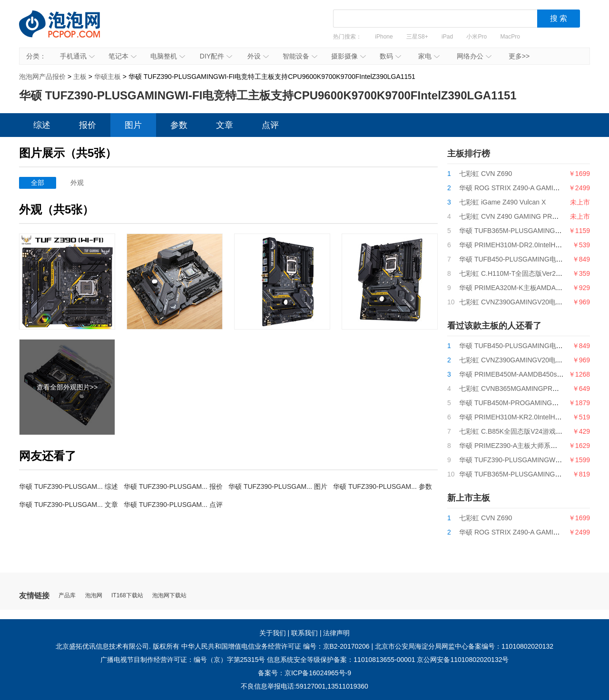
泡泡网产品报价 (69, 31)
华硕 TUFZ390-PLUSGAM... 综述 (69, 486)
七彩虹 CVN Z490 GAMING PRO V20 (515, 216)
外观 (77, 183)
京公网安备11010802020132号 (463, 660)
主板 (80, 77)
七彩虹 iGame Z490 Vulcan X (502, 202)
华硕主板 (108, 77)
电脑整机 (168, 56)
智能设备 (300, 56)
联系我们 (304, 633)
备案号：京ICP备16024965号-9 (304, 673)
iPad (447, 37)
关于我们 (273, 633)
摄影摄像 (349, 56)
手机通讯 (77, 56)
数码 (390, 56)
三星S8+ (417, 37)
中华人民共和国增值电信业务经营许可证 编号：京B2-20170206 (275, 646)
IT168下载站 (127, 596)
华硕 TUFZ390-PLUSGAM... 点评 (173, 505)
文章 (225, 125)
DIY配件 (216, 56)
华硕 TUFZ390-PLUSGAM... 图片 (278, 486)
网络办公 (474, 56)
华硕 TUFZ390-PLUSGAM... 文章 (69, 505)
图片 (133, 125)
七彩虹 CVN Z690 (486, 174)
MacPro (510, 37)
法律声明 (336, 633)
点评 (270, 125)
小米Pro (476, 37)
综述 (42, 125)
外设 (258, 56)
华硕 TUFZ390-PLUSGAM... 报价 (173, 486)
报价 (88, 125)
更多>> (519, 56)
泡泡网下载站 (169, 596)
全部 (38, 183)
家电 (429, 56)
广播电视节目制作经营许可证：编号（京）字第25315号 (183, 660)
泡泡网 (94, 596)
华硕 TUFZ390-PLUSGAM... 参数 (383, 486)
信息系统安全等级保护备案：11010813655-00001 (341, 660)
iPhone (384, 37)
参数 (179, 125)
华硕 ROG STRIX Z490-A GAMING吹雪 (518, 188)
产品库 (67, 596)
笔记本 (123, 56)
